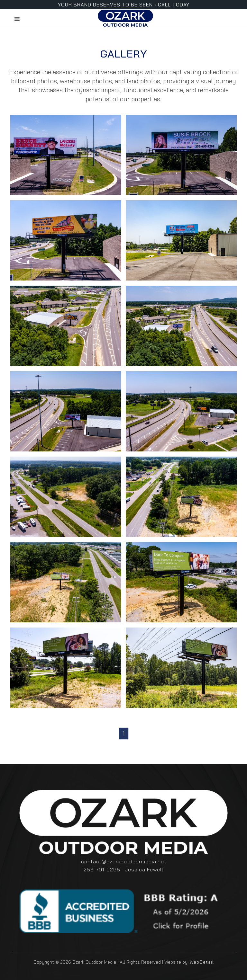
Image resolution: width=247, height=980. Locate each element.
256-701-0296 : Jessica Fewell (123, 869)
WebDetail (202, 962)
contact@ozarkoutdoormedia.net (124, 861)
